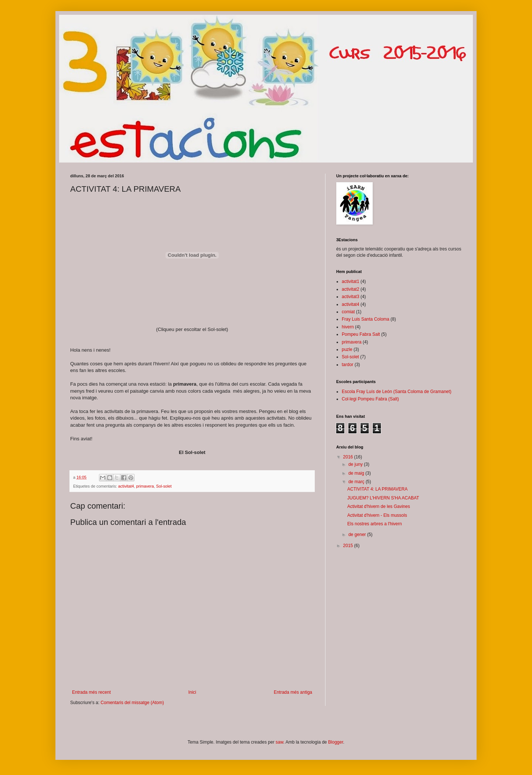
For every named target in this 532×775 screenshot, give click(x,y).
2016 (349, 457)
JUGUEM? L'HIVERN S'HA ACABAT (383, 498)
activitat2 (350, 289)
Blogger (336, 742)
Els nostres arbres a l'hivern (375, 524)
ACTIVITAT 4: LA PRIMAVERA (377, 489)
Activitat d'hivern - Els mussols (377, 515)
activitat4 (126, 486)
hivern (348, 327)
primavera (145, 486)
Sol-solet (164, 486)
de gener (358, 535)
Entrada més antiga (293, 692)
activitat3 (350, 297)
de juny (356, 464)
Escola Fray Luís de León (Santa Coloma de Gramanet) (397, 392)
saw (279, 742)
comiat (348, 312)
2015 (349, 546)
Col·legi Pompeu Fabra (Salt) (370, 399)
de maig (357, 473)
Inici (192, 692)
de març (357, 482)
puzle (347, 349)
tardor (347, 365)
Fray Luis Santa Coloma (366, 319)
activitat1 (350, 281)
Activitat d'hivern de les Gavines (379, 506)
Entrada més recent (91, 692)
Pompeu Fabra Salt (361, 334)
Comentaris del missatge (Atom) (132, 703)
